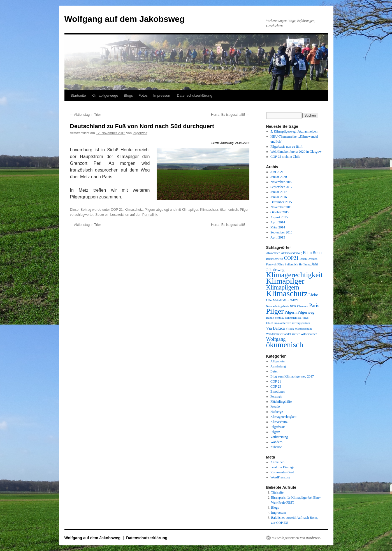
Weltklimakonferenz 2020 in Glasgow (296, 152)
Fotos (143, 95)
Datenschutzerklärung (194, 95)
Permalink (150, 215)
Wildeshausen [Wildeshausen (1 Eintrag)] (309, 334)
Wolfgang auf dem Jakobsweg (125, 19)
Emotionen (278, 392)
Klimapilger (190, 210)
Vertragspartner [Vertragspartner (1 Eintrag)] (301, 323)
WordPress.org (280, 477)
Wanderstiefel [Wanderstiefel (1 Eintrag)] (274, 334)
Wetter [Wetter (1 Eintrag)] (296, 334)
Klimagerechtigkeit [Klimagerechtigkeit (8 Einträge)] (294, 275)
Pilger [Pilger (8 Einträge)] (275, 311)
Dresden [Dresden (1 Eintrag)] (312, 259)
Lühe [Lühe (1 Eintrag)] (269, 300)
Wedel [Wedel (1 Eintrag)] (287, 334)
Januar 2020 (279, 177)
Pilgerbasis (278, 427)
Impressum (162, 95)
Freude (275, 407)
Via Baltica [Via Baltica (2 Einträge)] (276, 328)
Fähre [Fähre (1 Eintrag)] (281, 264)
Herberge (277, 412)
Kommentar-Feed (282, 472)
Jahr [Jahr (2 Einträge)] (315, 264)
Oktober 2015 (280, 212)
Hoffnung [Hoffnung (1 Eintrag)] (305, 264)
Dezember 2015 (281, 202)
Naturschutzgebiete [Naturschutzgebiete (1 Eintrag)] (278, 306)
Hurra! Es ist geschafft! (230, 115)
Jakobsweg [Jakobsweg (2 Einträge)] (275, 270)
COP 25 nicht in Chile (285, 157)
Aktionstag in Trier (86, 115)
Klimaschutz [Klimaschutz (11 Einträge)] (287, 293)
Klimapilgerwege (105, 95)
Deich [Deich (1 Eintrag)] (303, 259)
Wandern (276, 442)
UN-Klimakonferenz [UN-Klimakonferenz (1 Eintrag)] (279, 323)
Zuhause (276, 447)
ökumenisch (229, 210)
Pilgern (150, 210)
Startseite (78, 95)
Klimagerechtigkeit (283, 417)
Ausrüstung (278, 366)
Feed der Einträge (282, 467)
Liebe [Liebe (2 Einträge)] (313, 295)
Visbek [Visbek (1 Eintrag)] (290, 329)
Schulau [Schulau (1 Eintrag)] (279, 318)
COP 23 (276, 386)
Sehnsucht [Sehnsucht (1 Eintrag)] (291, 318)
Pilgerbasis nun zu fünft (286, 147)
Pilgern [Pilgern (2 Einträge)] (290, 312)
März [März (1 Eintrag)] (286, 300)
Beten (274, 371)
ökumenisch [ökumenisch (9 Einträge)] (285, 345)
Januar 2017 (279, 192)
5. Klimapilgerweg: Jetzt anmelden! (294, 131)
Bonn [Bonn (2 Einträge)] (317, 253)
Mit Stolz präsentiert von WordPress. (296, 538)
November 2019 (281, 182)
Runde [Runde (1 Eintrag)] (270, 318)
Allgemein (278, 361)
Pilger (244, 210)
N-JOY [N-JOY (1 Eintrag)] (294, 300)
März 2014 (278, 227)
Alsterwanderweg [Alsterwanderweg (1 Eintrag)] (292, 253)
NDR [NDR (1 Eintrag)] (293, 306)
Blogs (128, 95)
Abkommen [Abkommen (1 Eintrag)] (273, 253)
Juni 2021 (277, 172)
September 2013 (281, 232)
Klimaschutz (134, 210)
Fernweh (276, 397)
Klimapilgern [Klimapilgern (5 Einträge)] (283, 287)
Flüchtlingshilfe (281, 402)
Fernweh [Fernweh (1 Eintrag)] (271, 264)
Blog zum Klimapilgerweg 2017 (292, 376)
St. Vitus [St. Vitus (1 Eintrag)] (303, 318)
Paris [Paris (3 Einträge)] (314, 305)
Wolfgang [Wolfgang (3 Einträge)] (276, 339)
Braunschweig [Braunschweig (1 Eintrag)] (275, 259)
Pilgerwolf (140, 133)
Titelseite (277, 492)
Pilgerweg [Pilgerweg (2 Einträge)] (306, 312)
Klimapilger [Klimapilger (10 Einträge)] (285, 281)
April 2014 (278, 222)
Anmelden (277, 462)
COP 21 (117, 210)
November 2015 (281, 207)
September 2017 (281, 187)
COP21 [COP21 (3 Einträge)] (291, 258)
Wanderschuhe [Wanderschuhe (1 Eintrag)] (303, 329)
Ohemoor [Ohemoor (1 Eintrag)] (303, 306)
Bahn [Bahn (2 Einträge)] (307, 253)
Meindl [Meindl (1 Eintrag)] (277, 300)
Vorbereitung (279, 437)
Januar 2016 (279, 197)
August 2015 (279, 217)
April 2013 (278, 237)
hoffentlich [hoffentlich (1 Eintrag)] (292, 264)
